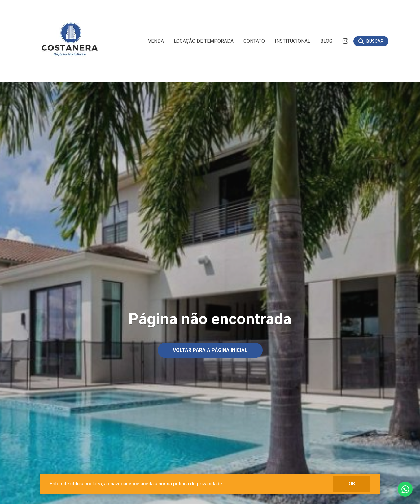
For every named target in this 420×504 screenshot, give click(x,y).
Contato (254, 41)
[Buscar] (371, 41)
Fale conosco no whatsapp (405, 489)
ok (352, 484)
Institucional (293, 41)
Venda (156, 41)
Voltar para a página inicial (210, 350)
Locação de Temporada (204, 41)
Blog (326, 41)
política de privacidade (198, 484)
